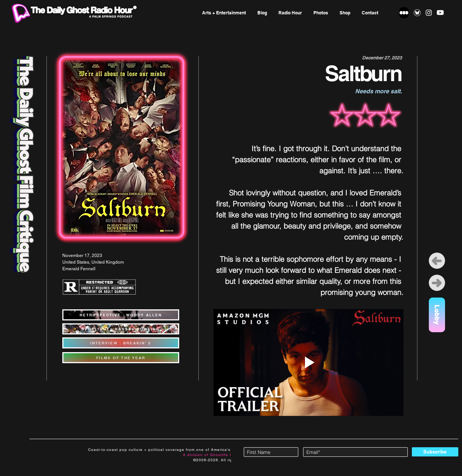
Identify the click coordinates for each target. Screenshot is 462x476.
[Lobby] (437, 315)
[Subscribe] (435, 452)
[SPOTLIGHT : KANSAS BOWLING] (121, 329)
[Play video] (308, 362)
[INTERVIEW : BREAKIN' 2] (121, 343)
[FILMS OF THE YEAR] (121, 358)
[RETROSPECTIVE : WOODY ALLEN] (121, 315)
